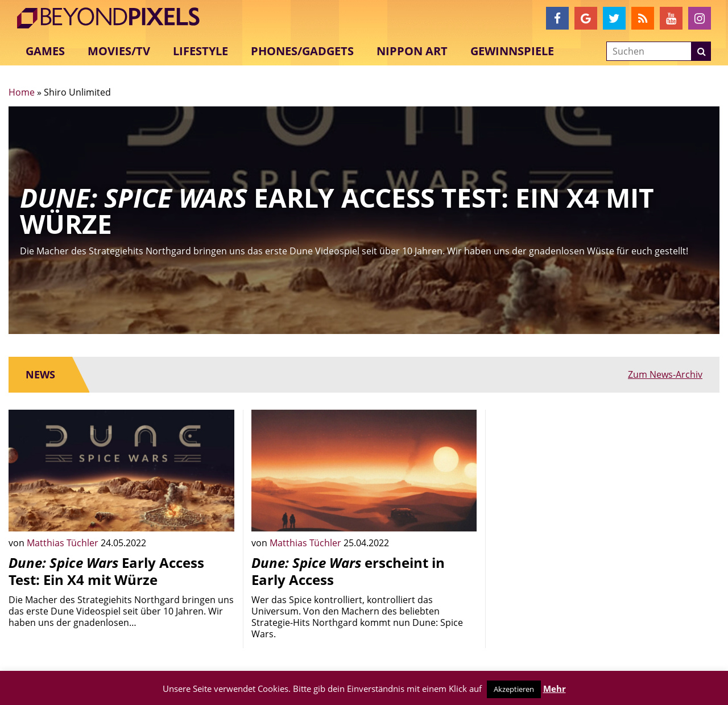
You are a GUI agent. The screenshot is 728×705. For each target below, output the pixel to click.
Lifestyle (200, 51)
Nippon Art (412, 51)
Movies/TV (119, 51)
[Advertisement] (607, 489)
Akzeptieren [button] (514, 689)
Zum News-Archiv (665, 374)
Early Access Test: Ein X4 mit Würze (106, 571)
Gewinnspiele (512, 51)
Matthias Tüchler (64, 543)
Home (22, 92)
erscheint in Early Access (348, 571)
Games (45, 51)
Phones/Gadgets (302, 51)
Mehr (555, 688)
